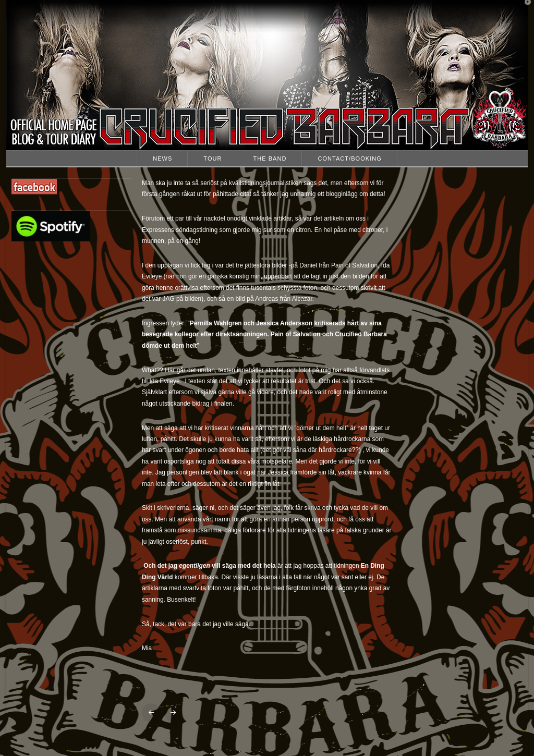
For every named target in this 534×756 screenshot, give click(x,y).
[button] (524, 10)
